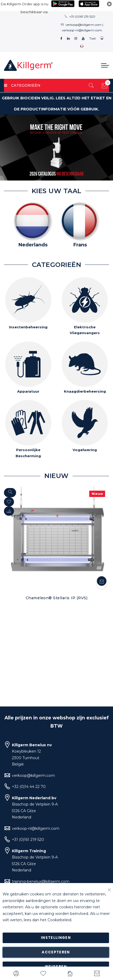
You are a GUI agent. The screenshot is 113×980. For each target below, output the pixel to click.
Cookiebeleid (59, 920)
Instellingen (56, 938)
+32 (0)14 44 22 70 (29, 787)
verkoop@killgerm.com (84, 25)
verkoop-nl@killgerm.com (82, 30)
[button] (9, 511)
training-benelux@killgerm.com (41, 881)
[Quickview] (10, 493)
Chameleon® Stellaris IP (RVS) (57, 598)
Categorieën (22, 85)
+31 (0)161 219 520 (82, 16)
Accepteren (56, 952)
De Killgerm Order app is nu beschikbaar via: (25, 8)
